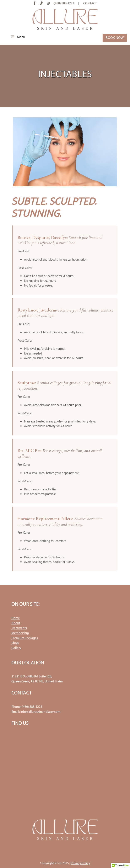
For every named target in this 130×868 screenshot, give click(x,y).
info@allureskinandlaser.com (40, 712)
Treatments (19, 628)
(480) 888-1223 (64, 4)
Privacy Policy (80, 863)
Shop (15, 643)
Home (16, 618)
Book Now (115, 38)
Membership (20, 633)
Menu (18, 37)
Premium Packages (25, 638)
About (16, 623)
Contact (90, 4)
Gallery (16, 648)
